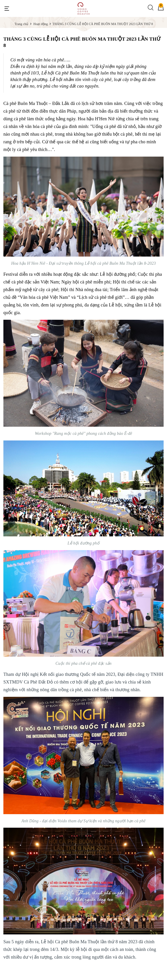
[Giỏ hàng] (161, 9)
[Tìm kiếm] (151, 9)
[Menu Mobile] (7, 9)
